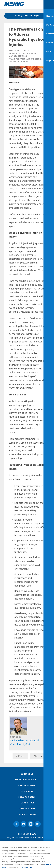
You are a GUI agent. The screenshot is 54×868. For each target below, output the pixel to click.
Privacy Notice (27, 797)
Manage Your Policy (27, 780)
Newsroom (27, 791)
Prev (21, 756)
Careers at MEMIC (27, 785)
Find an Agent (27, 809)
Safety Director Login (27, 15)
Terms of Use (27, 803)
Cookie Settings (27, 814)
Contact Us (27, 774)
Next (37, 756)
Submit (27, 852)
